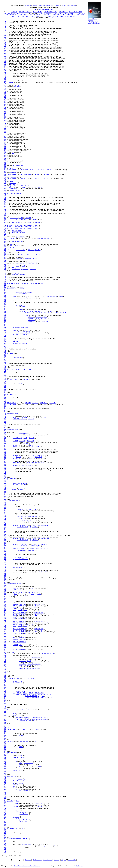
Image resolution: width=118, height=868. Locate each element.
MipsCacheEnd (30, 259)
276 (5, 422)
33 (5, 68)
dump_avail (19, 228)
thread (23, 730)
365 (5, 552)
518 (5, 775)
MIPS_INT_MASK (39, 807)
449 (5, 674)
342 (5, 518)
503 (5, 753)
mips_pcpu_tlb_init (13, 679)
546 (5, 816)
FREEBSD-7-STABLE (11, 15)
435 (5, 654)
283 (5, 432)
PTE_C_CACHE (39, 693)
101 (5, 167)
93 (5, 155)
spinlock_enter (12, 753)
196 (5, 305)
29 (5, 62)
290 (5, 442)
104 (5, 171)
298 (5, 454)
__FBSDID (10, 82)
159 (5, 252)
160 (5, 253)
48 (5, 90)
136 (5, 218)
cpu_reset (10, 354)
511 (5, 765)
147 (5, 234)
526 (5, 786)
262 (5, 402)
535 (5, 800)
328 (5, 498)
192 (5, 300)
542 (5, 810)
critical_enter (18, 770)
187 (5, 292)
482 (5, 722)
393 (5, 593)
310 (5, 472)
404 (5, 609)
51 (5, 94)
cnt (29, 332)
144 (5, 230)
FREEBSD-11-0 (7, 13)
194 (5, 303)
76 (5, 131)
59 (5, 106)
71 (5, 123)
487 (5, 730)
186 (5, 291)
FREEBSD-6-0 (47, 15)
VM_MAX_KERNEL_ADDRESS (40, 719)
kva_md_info (16, 241)
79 (5, 135)
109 (5, 179)
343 (5, 520)
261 (5, 400)
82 (5, 139)
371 (5, 560)
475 (5, 712)
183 (5, 286)
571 (5, 852)
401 (5, 604)
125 (5, 202)
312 (5, 474)
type (28, 593)
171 (5, 269)
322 (5, 489)
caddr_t (15, 588)
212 (5, 329)
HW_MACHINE (25, 170)
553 (5, 826)
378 (5, 571)
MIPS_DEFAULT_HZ (24, 186)
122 (5, 198)
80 (5, 136)
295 (5, 450)
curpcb (22, 466)
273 (5, 418)
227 (5, 351)
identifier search (37, 5)
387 (5, 584)
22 (5, 52)
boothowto (19, 292)
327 (5, 496)
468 (5, 702)
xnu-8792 (73, 16)
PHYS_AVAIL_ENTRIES (30, 225)
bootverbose (23, 294)
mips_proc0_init (12, 429)
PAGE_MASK (30, 441)
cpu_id (25, 380)
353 (5, 534)
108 (5, 177)
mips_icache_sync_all (20, 558)
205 (5, 319)
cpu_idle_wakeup (12, 829)
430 (5, 646)
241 (5, 371)
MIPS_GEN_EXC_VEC (41, 544)
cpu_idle (10, 801)
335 (5, 508)
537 (5, 802)
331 (5, 502)
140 (5, 224)
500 (5, 748)
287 (5, 438)
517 (5, 773)
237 (5, 365)
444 (5, 667)
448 (5, 673)
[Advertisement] (94, 57)
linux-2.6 (55, 16)
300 (5, 457)
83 (5, 141)
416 (5, 626)
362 (5, 547)
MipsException (21, 250)
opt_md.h (17, 87)
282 (5, 431)
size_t (30, 370)
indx (23, 307)
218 (5, 337)
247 (5, 380)
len (34, 370)
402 (5, 606)
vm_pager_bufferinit (20, 343)
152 (5, 241)
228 (5, 352)
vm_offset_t (11, 193)
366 (5, 553)
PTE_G (31, 693)
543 (5, 811)
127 (5, 205)
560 (5, 836)
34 (5, 69)
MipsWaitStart (21, 263)
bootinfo (15, 275)
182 (5, 285)
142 (5, 227)
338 (5, 512)
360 (5, 544)
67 (5, 117)
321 (5, 488)
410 (5, 617)
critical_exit (18, 785)
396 (5, 597)
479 (5, 718)
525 (5, 785)
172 (5, 270)
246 (5, 378)
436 (5, 655)
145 (5, 231)
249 (5, 383)
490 (5, 734)
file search (56, 5)
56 (5, 101)
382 (5, 577)
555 (5, 829)
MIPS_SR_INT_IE (39, 804)
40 (5, 78)
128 (5, 206)
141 (5, 225)
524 (5, 783)
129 (5, 208)
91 (5, 152)
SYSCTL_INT (10, 187)
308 (5, 469)
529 (5, 791)
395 (5, 595)
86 (5, 145)
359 (5, 543)
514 (5, 769)
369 (5, 558)
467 (5, 700)
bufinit (15, 342)
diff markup (28, 5)
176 (5, 276)
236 (5, 364)
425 (5, 639)
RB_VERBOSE (28, 292)
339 (5, 514)
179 (5, 281)
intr (22, 757)
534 (5, 798)
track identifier (72, 5)
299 (5, 456)
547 (5, 817)
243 (5, 374)
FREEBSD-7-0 (23, 15)
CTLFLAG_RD (40, 170)
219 (5, 339)
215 (5, 333)
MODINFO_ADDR (39, 622)
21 (5, 50)
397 (5, 598)
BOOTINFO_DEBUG (18, 166)
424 (5, 638)
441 (5, 663)
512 (5, 766)
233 (5, 359)
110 (5, 180)
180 (5, 282)
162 (5, 256)
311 (5, 473)
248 (5, 381)
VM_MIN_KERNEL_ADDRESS (40, 718)
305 (5, 464)
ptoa (47, 297)
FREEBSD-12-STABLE (50, 12)
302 (5, 460)
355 (5, 537)
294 (5, 448)
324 (5, 492)
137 (5, 219)
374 (5, 565)
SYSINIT (9, 238)
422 (5, 635)
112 (5, 183)
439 (5, 660)
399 (5, 601)
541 (5, 808)
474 (5, 711)
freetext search (48, 5)
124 (5, 200)
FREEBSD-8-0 (81, 13)
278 (5, 425)
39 (5, 77)
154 (5, 244)
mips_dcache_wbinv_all (21, 559)
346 (5, 524)
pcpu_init (16, 418)
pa (22, 681)
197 (5, 307)
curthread (23, 419)
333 (5, 505)
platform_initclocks (20, 483)
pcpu (13, 222)
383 (5, 578)
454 (5, 681)
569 (5, 849)
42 (5, 81)
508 (5, 760)
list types (64, 5)
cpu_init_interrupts (20, 335)
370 (5, 559)
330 (5, 501)
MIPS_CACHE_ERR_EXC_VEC (40, 549)
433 (5, 651)
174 (5, 273)
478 (5, 716)
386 (5, 582)
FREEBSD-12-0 (63, 12)
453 (5, 680)
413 (5, 622)
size (19, 590)
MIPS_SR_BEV (43, 572)
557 (5, 832)
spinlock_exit (11, 776)
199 (5, 310)
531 (5, 794)
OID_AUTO (24, 179)
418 (5, 629)
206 (5, 320)
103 (5, 170)
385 (5, 581)
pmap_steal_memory (33, 463)
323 (5, 491)
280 (5, 428)
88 (5, 148)
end (24, 266)
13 (5, 39)
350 (5, 530)
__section (35, 219)
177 (5, 278)
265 (5, 406)
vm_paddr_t (10, 225)
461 (5, 692)
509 (5, 762)
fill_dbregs (11, 730)
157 (5, 249)
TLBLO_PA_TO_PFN (31, 696)
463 (5, 695)
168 (5, 265)
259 (5, 397)
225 (5, 348)
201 (5, 313)
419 (5, 630)
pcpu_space (14, 218)
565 (5, 843)
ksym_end (33, 269)
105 (5, 173)
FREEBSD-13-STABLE (25, 12)
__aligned (16, 219)
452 (5, 679)
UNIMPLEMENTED (17, 231)
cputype (12, 247)
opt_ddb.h (18, 85)
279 (5, 426)
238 (5, 367)
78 (5, 133)
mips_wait (16, 817)
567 (5, 846)
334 (5, 507)
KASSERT (15, 441)
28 (5, 61)
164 (5, 259)
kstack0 (18, 193)
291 (5, 444)
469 (5, 703)
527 (5, 788)
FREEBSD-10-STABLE (20, 13)
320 (5, 486)
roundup (20, 610)
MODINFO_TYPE (39, 613)
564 (5, 842)
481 (5, 721)
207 (5, 321)
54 (5, 98)
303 (5, 461)
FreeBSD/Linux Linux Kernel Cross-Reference (27, 866)
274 (5, 419)
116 (5, 189)
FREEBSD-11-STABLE (76, 12)
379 (5, 572)
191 (5, 298)
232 (5, 358)
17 (5, 45)
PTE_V (25, 693)
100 (5, 166)
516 (5, 772)
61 (5, 109)
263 (5, 403)
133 (5, 214)
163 (5, 257)
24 (5, 55)
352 (5, 533)
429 (5, 645)
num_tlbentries (15, 246)
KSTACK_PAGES (37, 447)
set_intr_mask (18, 568)
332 (5, 504)
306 (5, 466)
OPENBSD (48, 16)
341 (5, 517)
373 (5, 563)
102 (5, 168)
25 (5, 56)
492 (5, 737)
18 (5, 46)
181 (5, 284)
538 (5, 804)
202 (5, 314)
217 (5, 336)
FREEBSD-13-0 (38, 12)
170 (5, 268)
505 (5, 756)
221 (5, 342)
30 (5, 64)
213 (5, 330)
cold (11, 182)
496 (5, 743)
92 (5, 154)
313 (5, 476)
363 (5, 549)
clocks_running (15, 190)
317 (5, 482)
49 (5, 91)
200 (5, 311)
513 (5, 767)
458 (5, 687)
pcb (33, 456)
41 (5, 80)
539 (5, 805)
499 (5, 747)
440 (5, 661)
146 (5, 233)
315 (5, 479)
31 (5, 65)
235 (5, 362)
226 (5, 349)
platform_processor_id (24, 434)
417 (5, 628)
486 (5, 728)
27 (5, 59)
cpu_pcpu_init (11, 709)
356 (5, 539)
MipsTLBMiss (20, 254)
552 (5, 824)
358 (5, 542)
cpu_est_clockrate (13, 380)
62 (5, 110)
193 (5, 301)
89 (5, 149)
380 (5, 574)
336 (5, 509)
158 (5, 250)
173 (5, 272)
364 (5, 550)
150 (5, 238)
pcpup (18, 222)
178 (5, 279)
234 (5, 361)
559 (5, 834)
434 (5, 652)
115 (5, 187)
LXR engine (80, 866)
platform (15, 233)
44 (5, 84)
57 (5, 103)
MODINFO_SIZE (39, 629)
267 (5, 409)
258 (5, 396)
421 (5, 633)
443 (5, 665)
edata (18, 266)
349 (5, 528)
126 (5, 203)
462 (5, 693)
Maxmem (13, 184)
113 (5, 184)
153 (5, 243)
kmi (22, 241)
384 (5, 579)
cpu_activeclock (24, 820)
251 (5, 386)
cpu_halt (10, 394)
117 (5, 190)
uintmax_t (54, 297)
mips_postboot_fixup (14, 584)
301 (5, 458)
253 (5, 389)
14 (5, 40)
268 (5, 410)
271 (5, 415)
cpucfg (12, 244)
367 (5, 555)
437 (5, 657)
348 (5, 527)
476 (5, 714)
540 (5, 807)
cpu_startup (20, 237)
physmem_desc (19, 227)
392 (5, 591)
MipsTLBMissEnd (32, 254)
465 (5, 697)
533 (5, 797)
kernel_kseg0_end (22, 284)
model (30, 174)
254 (5, 390)
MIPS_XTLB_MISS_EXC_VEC (41, 539)
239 (5, 368)
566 (5, 845)
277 (5, 423)
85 (5, 144)
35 (5, 71)
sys (36, 9)
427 (5, 642)
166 (5, 262)
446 (5, 670)
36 (5, 72)
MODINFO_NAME (39, 604)
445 (5, 668)
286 (5, 437)
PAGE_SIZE (28, 218)
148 (5, 235)
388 (5, 585)
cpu (14, 238)
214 (5, 332)
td (28, 730)
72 (5, 125)
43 (5, 82)
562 (5, 839)
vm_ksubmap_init (18, 327)
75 (5, 129)
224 (5, 346)
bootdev (17, 273)
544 (5, 813)
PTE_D (19, 693)
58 (5, 104)
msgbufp (20, 489)
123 (5, 199)
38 (5, 75)
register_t (16, 757)
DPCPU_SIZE (44, 463)
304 (5, 463)
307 (5, 467)
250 (5, 384)
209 (5, 324)
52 (5, 96)
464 (5, 696)
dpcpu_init (16, 463)
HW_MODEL (24, 174)
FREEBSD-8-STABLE (69, 13)
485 (5, 727)
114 (5, 186)
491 (5, 735)
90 (5, 151)
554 (5, 827)
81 (5, 138)
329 (5, 499)
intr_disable (28, 763)
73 (5, 126)
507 (5, 759)
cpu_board (14, 177)
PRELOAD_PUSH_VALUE (19, 593)
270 (5, 413)
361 (5, 546)
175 (5, 275)
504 (5, 754)
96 (5, 160)
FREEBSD (14, 12)
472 (5, 708)
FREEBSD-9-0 (57, 13)
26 (5, 58)
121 (5, 196)
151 (5, 240)
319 (5, 485)
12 (5, 37)
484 (5, 725)
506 (5, 757)
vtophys (19, 692)
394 (5, 594)
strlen (37, 606)
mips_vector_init (13, 501)
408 (5, 614)
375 (5, 566)
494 (5, 740)
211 (5, 327)
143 (5, 228)
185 (5, 289)
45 (5, 85)
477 (5, 715)
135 (5, 217)
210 (5, 326)
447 (5, 671)
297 (5, 453)
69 (5, 120)
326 (5, 495)
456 (5, 684)
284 (5, 434)
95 (5, 158)
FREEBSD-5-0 (71, 15)
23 (5, 53)
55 (5, 100)
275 (5, 421)
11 (5, 36)
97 (5, 161)
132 (5, 212)
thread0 (31, 419)
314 (5, 477)
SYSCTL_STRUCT (11, 403)
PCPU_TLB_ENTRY (31, 695)
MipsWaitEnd (33, 263)
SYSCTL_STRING (11, 170)
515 (5, 770)
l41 (42, 16)
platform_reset (18, 358)
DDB (13, 154)
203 (5, 316)
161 (5, 254)
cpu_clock (13, 186)
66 (5, 116)
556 (5, 830)
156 (5, 247)
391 (5, 590)
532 (5, 795)
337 (5, 511)
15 (5, 42)
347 (5, 526)
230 (5, 355)
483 (5, 724)
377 (5, 569)
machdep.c (49, 9)
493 (5, 738)
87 (5, 147)
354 (5, 536)
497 (5, 744)
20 (5, 49)
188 (5, 294)
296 (5, 451)
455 (5, 683)
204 (5, 317)
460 (5, 690)
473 (5, 709)
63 (5, 112)
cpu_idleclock (24, 814)
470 (5, 705)
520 (5, 778)
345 (5, 523)
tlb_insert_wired (19, 695)
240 (5, 370)
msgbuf (14, 489)
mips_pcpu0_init (12, 413)
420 (5, 632)
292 (5, 445)
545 (5, 814)
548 (5, 818)
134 (5, 215)
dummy (22, 288)
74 (5, 128)
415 (5, 625)
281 (5, 429)
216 (5, 335)
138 (5, 221)
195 (5, 304)
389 (5, 587)
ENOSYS (21, 735)
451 (5, 677)
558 (5, 833)
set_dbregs (10, 741)
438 (5, 658)
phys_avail (19, 225)
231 (5, 356)
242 (5, 372)
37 (5, 74)
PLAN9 (67, 16)
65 (5, 115)
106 (5, 174)
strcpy (15, 607)
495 (5, 741)
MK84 (61, 16)
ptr (25, 370)
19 (5, 47)
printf (15, 297)
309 (5, 470)
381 (5, 575)
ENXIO (20, 384)
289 (5, 441)
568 (5, 848)
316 (5, 480)
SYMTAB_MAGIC (37, 658)
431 (5, 648)
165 (5, 260)
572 (5, 853)
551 (5, 823)
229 (5, 354)
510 (5, 763)
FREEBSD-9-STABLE (45, 13)
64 (5, 113)
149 (5, 237)
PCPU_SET (16, 419)
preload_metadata (19, 649)
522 (5, 781)
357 (5, 540)
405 (5, 610)
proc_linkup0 (17, 438)
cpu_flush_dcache (13, 370)
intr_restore (23, 791)
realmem (13, 183)
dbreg (37, 730)
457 (5, 686)
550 (5, 821)
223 (5, 345)
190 (5, 297)
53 (5, 97)
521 (5, 779)
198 (5, 308)
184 (5, 288)
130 (5, 209)
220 (5, 340)
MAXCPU (21, 218)
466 (5, 699)
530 (5, 792)
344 (5, 521)
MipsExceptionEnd (34, 250)
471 (5, 706)
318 (5, 483)
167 (5, 263)
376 (5, 568)
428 (5, 644)
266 (5, 407)
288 (5, 440)
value (33, 593)
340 (5, 515)
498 (5, 746)
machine (13, 168)
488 (5, 731)
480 (5, 719)
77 (5, 132)
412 (5, 620)
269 (5, 412)
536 (5, 801)
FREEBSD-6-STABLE (35, 15)
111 (5, 182)
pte (22, 683)
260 (5, 399)
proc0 (25, 438)
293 (5, 447)
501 (5, 750)
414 (5, 623)
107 (5, 176)
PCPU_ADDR (24, 418)
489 (5, 732)
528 (5, 789)
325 (5, 493)
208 (5, 323)
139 (5, 222)
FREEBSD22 (36, 16)
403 (5, 607)
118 (5, 192)
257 (5, 394)
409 (5, 616)
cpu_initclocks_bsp (19, 485)
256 (5, 393)
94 (5, 157)
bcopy (15, 526)
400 (5, 603)
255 (5, 391)
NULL (49, 238)
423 (5, 636)
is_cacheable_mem (13, 839)
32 (5, 66)
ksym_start (25, 269)
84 (5, 142)
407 (5, 613)
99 (5, 164)
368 (5, 556)
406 (5, 611)
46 (5, 87)
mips (39, 9)
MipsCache (19, 259)
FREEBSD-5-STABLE (59, 15)
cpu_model (14, 173)
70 (5, 122)
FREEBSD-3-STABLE (24, 16)
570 (5, 851)
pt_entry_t (16, 683)
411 (5, 619)
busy (18, 801)
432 (5, 649)
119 (5, 193)
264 (5, 405)
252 (5, 387)
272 (5, 416)
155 (5, 246)
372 (5, 562)
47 (5, 88)
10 (53, 18)
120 (5, 195)
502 (5, 751)
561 (5, 837)
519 (5, 776)
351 (5, 531)
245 (5, 377)
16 (5, 43)
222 (5, 343)
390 (5, 588)
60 (5, 107)
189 (5, 295)
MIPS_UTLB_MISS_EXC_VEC (41, 526)
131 (5, 211)
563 (5, 840)
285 (5, 435)
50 (5, 93)
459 (5, 689)
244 (5, 375)
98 (5, 163)
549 (5, 820)
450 (5, 676)
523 (5, 782)
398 (5, 600)
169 (5, 266)
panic (20, 435)
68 (5, 119)
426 (5, 641)
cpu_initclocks (12, 479)
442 (5, 664)
